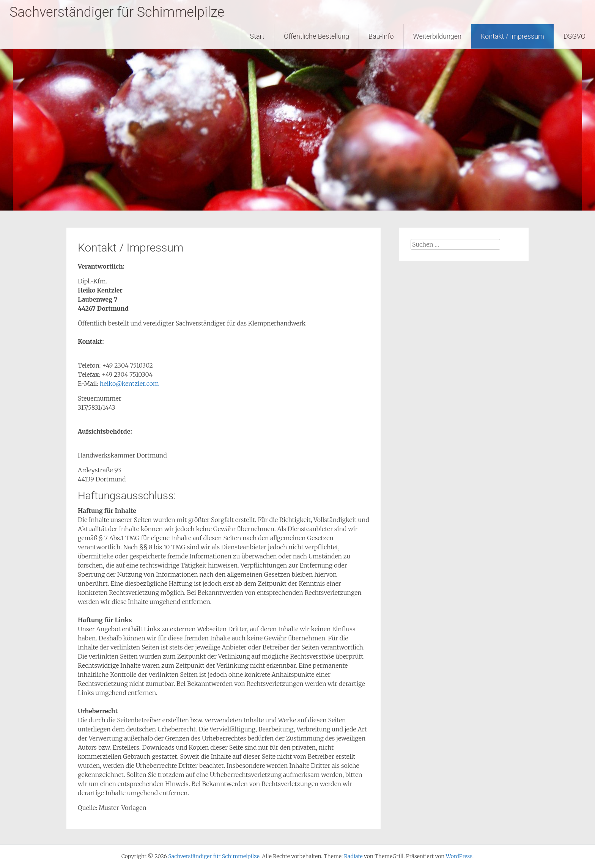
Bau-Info (381, 36)
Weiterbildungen (437, 36)
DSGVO (575, 36)
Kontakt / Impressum (512, 36)
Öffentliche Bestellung (316, 36)
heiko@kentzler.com (129, 384)
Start (257, 36)
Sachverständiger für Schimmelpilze (117, 12)
